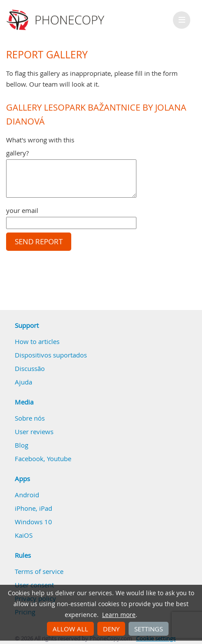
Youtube (59, 459)
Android (27, 495)
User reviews (34, 432)
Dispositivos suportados (51, 355)
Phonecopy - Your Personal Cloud (57, 20)
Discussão (30, 368)
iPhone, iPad (33, 508)
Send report (39, 242)
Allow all (70, 629)
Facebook (29, 459)
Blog (22, 445)
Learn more (119, 615)
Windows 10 (33, 522)
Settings (149, 629)
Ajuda (23, 382)
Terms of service (39, 571)
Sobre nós (30, 418)
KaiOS (24, 535)
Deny (111, 629)
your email (22, 210)
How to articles (37, 341)
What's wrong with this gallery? (40, 146)
